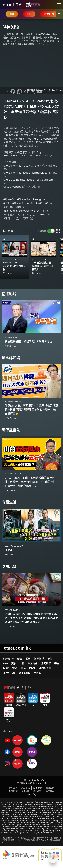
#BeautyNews (47, 215)
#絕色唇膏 (18, 203)
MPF (6, 668)
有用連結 (50, 791)
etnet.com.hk (17, 648)
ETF (5, 663)
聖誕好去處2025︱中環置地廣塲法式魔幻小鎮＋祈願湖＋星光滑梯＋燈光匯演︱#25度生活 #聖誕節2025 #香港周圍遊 (31, 618)
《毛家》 (10, 550)
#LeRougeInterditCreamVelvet (21, 211)
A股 (22, 663)
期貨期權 (39, 659)
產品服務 (25, 788)
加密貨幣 (46, 663)
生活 (23, 668)
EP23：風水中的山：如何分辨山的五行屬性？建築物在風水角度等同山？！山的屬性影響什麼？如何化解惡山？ (30, 482)
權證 (50, 659)
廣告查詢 (38, 788)
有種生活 (9, 502)
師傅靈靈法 (11, 430)
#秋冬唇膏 (9, 215)
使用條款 (26, 791)
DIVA (32, 668)
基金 (57, 663)
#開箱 (7, 218)
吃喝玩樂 (9, 566)
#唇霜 (39, 203)
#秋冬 (46, 211)
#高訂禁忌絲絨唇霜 (14, 207)
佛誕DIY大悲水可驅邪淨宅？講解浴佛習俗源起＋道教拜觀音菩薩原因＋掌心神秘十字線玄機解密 (31, 410)
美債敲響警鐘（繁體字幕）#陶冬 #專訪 (28, 341)
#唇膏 (30, 203)
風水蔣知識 (11, 358)
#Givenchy (24, 199)
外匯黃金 (32, 663)
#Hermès (9, 199)
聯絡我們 (50, 788)
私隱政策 (13, 791)
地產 (15, 668)
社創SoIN (25, 673)
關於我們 (13, 788)
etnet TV (8, 659)
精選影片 (9, 294)
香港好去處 (9, 673)
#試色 (16, 218)
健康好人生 (45, 668)
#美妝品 (31, 215)
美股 (14, 663)
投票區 (37, 673)
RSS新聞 (32, 794)
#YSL (6, 203)
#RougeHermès (42, 199)
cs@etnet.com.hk (37, 783)
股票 (28, 659)
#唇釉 (49, 203)
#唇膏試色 (28, 218)
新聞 (20, 659)
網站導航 (38, 791)
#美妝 (21, 215)
